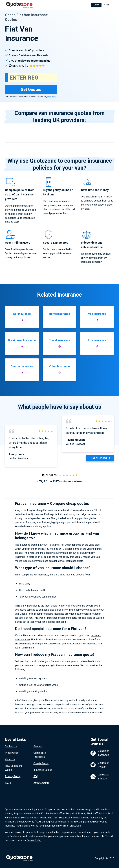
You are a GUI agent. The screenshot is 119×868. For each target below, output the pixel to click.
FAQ (36, 776)
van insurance (41, 575)
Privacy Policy (13, 776)
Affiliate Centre (41, 783)
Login (96, 5)
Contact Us (11, 746)
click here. (52, 97)
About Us (10, 759)
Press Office (12, 753)
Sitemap (38, 746)
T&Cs (8, 783)
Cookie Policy (41, 763)
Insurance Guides (43, 770)
